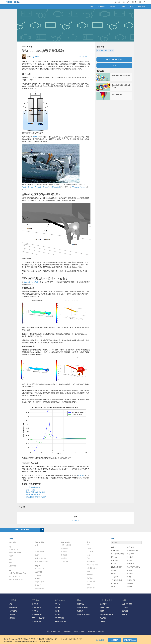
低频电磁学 (39, 572)
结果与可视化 (91, 588)
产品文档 (103, 618)
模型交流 (58, 614)
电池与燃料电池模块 (133, 567)
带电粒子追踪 (39, 582)
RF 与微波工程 (40, 569)
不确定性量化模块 (116, 567)
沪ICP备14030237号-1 (80, 631)
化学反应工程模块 (116, 580)
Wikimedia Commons (79, 187)
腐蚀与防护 (13, 566)
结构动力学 (65, 561)
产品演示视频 (36, 607)
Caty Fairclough (36, 57)
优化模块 (114, 570)
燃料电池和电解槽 (15, 553)
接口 (11, 570)
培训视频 (142, 6)
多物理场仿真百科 (61, 621)
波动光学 (38, 585)
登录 (140, 2)
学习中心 (58, 604)
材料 (88, 571)
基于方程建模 (91, 561)
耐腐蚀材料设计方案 (33, 494)
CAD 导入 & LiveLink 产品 (18, 573)
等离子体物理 (39, 588)
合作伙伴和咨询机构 (106, 614)
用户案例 (35, 611)
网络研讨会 (81, 604)
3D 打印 (113, 547)
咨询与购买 (126, 2)
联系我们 (125, 614)
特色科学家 (131, 554)
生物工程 (130, 557)
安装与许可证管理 (93, 565)
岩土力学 (64, 551)
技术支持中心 (104, 604)
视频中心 (113, 6)
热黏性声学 (131, 547)
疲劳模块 (130, 587)
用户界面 (90, 578)
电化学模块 (131, 564)
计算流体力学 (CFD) (42, 561)
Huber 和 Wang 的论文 (32, 282)
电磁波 (129, 577)
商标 (59, 631)
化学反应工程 (102, 50)
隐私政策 (54, 631)
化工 (11, 547)
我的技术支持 (104, 607)
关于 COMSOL (127, 604)
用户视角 (130, 560)
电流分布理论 (30, 490)
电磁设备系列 (131, 580)
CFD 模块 (114, 557)
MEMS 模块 (115, 560)
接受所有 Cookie (130, 640)
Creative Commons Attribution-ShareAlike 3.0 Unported (41, 187)
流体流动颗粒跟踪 (41, 558)
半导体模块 (114, 583)
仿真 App (90, 551)
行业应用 (101, 6)
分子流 (37, 548)
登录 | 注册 (75, 520)
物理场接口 (90, 575)
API (88, 545)
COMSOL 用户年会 (83, 614)
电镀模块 (130, 583)
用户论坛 (58, 611)
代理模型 (90, 548)
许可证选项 (13, 611)
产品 (91, 6)
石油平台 (36, 137)
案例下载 (81, 475)
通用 (88, 542)
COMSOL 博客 (27, 47)
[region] (75, 640)
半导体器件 (39, 575)
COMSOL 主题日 (83, 607)
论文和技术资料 (37, 614)
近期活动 (80, 611)
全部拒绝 (115, 640)
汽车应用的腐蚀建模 (33, 487)
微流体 (37, 555)
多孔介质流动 (39, 551)
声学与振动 (65, 548)
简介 (88, 584)
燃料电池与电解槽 (133, 550)
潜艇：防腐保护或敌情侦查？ (36, 497)
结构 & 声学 (65, 542)
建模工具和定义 (92, 568)
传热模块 (114, 573)
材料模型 (64, 555)
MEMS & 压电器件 (67, 545)
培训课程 (58, 607)
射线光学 (38, 578)
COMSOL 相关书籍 (38, 618)
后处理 (113, 587)
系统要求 (12, 614)
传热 (37, 545)
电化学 (111, 50)
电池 (11, 559)
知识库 (102, 611)
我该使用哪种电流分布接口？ (36, 492)
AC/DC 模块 (115, 550)
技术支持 (118, 2)
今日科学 (13, 542)
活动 (123, 6)
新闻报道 (125, 611)
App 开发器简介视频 (117, 554)
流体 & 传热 (39, 542)
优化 (88, 555)
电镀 (11, 562)
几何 (88, 558)
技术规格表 (13, 607)
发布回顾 (12, 618)
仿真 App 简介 (37, 621)
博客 (131, 6)
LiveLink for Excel (15, 576)
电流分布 (130, 573)
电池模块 (130, 570)
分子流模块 (114, 577)
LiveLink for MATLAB (16, 580)
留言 (114, 65)
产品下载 (103, 621)
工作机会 (125, 607)
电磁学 (38, 566)
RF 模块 (113, 564)
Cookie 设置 (100, 640)
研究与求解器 (91, 581)
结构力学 (64, 558)
